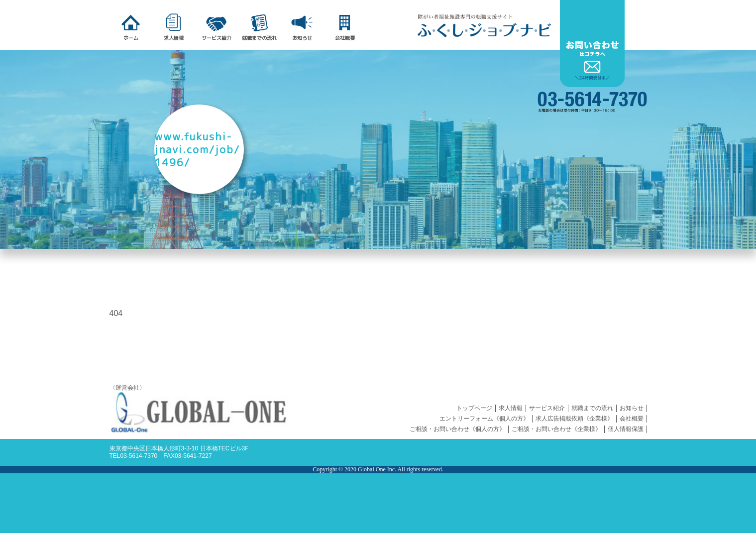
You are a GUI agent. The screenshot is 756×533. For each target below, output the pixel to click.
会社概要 (632, 419)
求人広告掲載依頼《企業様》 (574, 419)
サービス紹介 (547, 408)
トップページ (474, 408)
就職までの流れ (592, 408)
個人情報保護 (626, 429)
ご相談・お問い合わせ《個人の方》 (457, 429)
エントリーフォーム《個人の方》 (484, 419)
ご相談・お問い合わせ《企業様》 (556, 429)
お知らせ (632, 408)
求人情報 (511, 408)
